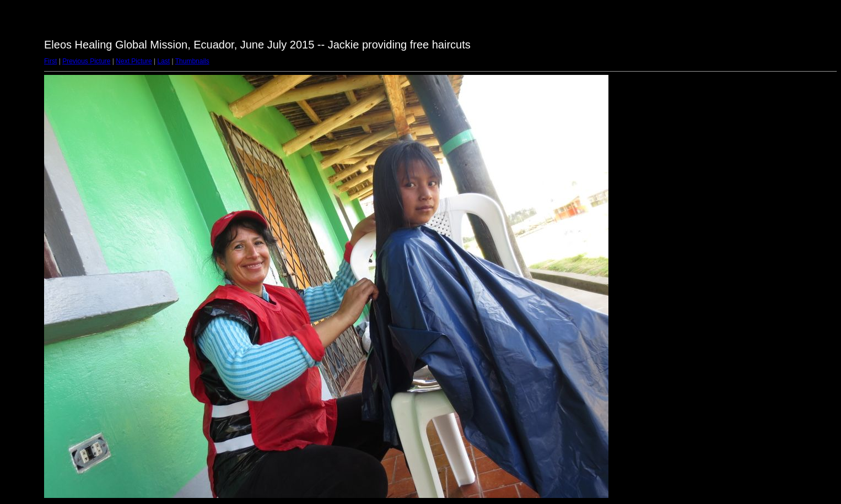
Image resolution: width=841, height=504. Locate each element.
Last (163, 61)
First (50, 61)
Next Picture (134, 61)
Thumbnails (192, 61)
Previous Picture (86, 61)
